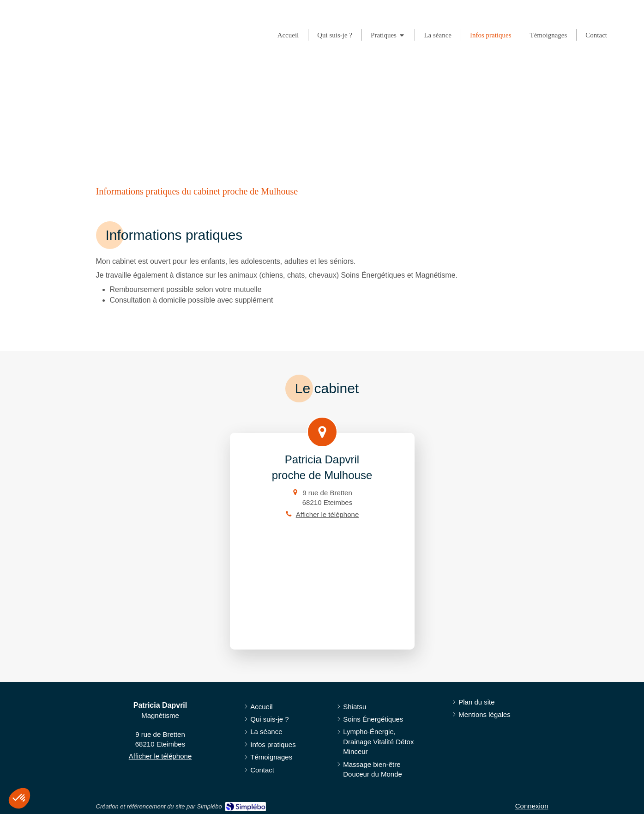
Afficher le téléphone (328, 514)
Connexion (532, 806)
